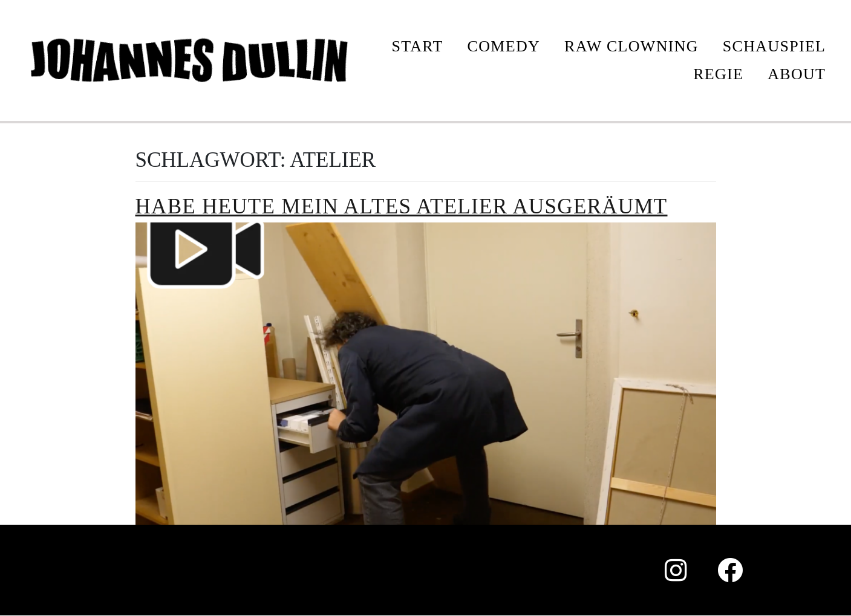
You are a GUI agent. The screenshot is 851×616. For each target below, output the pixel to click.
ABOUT (797, 74)
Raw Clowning (631, 46)
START (417, 46)
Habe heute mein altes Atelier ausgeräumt (402, 206)
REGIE (718, 74)
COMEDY (504, 46)
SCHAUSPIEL (774, 46)
